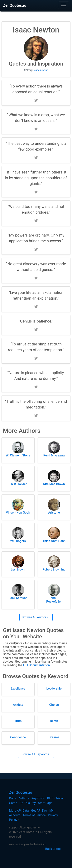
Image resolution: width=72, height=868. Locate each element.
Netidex (41, 844)
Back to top (53, 849)
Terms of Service (34, 815)
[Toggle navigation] (64, 5)
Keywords (38, 798)
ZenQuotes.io (15, 5)
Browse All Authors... (36, 617)
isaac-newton (41, 70)
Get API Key (39, 811)
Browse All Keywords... (36, 754)
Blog (50, 798)
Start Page (45, 803)
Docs (12, 798)
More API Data (19, 811)
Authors (24, 798)
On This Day (28, 803)
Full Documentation (36, 665)
